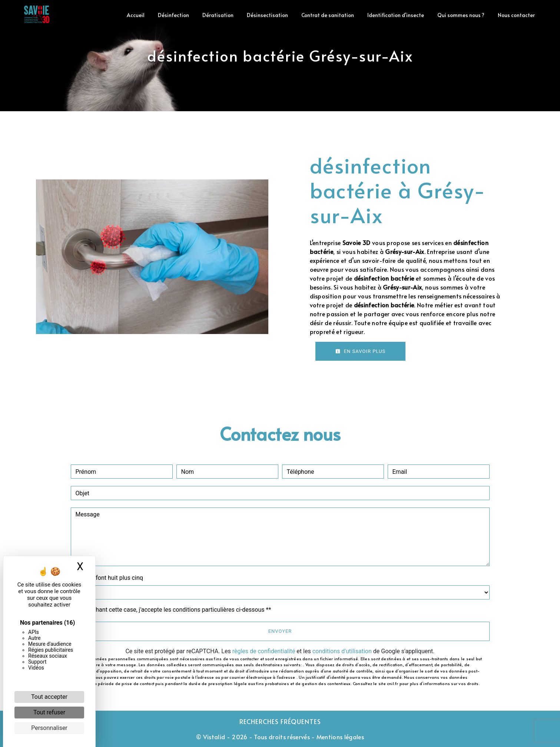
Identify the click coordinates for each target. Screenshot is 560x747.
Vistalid (214, 737)
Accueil (136, 15)
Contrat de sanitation (328, 15)
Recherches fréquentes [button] (280, 721)
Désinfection (173, 15)
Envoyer (280, 631)
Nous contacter (516, 15)
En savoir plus (361, 351)
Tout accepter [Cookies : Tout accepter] (49, 697)
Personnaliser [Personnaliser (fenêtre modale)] (49, 728)
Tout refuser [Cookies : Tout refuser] (49, 712)
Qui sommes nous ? (461, 15)
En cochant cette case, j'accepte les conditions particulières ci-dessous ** (175, 610)
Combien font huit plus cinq (107, 578)
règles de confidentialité (264, 651)
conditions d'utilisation (342, 651)
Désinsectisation (267, 15)
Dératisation (218, 15)
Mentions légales (339, 737)
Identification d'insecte (396, 15)
